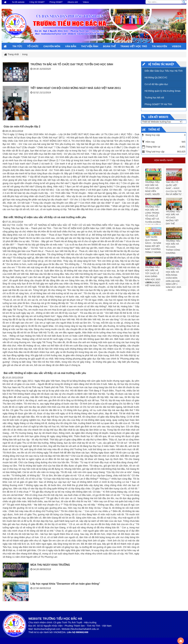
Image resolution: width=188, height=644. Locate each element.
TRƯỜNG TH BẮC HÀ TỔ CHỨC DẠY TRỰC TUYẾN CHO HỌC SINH (72, 64)
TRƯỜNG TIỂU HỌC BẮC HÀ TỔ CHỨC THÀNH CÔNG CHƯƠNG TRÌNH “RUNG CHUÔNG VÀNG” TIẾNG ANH (173, 253)
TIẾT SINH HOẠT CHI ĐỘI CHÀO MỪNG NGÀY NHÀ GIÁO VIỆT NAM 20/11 (76, 88)
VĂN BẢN (71, 46)
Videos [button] (86, 2)
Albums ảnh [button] (73, 2)
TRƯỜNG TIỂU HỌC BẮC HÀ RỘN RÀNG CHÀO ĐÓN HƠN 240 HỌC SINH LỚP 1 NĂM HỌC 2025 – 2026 (174, 279)
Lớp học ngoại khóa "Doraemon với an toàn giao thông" (65, 584)
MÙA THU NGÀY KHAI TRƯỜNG (50, 565)
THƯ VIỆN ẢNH (90, 46)
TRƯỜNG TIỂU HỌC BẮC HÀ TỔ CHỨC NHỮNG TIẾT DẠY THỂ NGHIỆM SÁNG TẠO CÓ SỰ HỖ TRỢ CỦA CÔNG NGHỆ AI (174, 224)
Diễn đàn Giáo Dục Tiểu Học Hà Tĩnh (164, 71)
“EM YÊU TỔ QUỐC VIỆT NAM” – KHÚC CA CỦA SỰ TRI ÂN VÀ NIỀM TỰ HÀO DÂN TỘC (174, 190)
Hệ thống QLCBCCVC (156, 78)
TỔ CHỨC (33, 46)
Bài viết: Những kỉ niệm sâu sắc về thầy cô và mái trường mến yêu (45, 217)
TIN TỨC (17, 46)
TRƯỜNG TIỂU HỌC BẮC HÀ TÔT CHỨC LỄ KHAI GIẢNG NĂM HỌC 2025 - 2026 (153, 275)
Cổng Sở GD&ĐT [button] (37, 2)
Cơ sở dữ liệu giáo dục (156, 84)
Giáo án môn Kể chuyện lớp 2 (22, 127)
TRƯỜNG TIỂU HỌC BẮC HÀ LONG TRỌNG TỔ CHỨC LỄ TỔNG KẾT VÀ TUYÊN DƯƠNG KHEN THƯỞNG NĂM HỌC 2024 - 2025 (153, 219)
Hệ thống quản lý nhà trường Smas (163, 91)
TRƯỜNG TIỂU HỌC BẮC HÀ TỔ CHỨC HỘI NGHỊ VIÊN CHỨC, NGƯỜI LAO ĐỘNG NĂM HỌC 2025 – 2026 (153, 193)
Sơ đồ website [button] (18, 2)
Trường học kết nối (154, 98)
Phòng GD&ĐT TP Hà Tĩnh (158, 104)
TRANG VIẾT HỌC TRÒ (134, 46)
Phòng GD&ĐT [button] (56, 2)
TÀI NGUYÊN (159, 46)
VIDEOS (177, 46)
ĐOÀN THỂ (109, 46)
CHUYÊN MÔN (52, 46)
